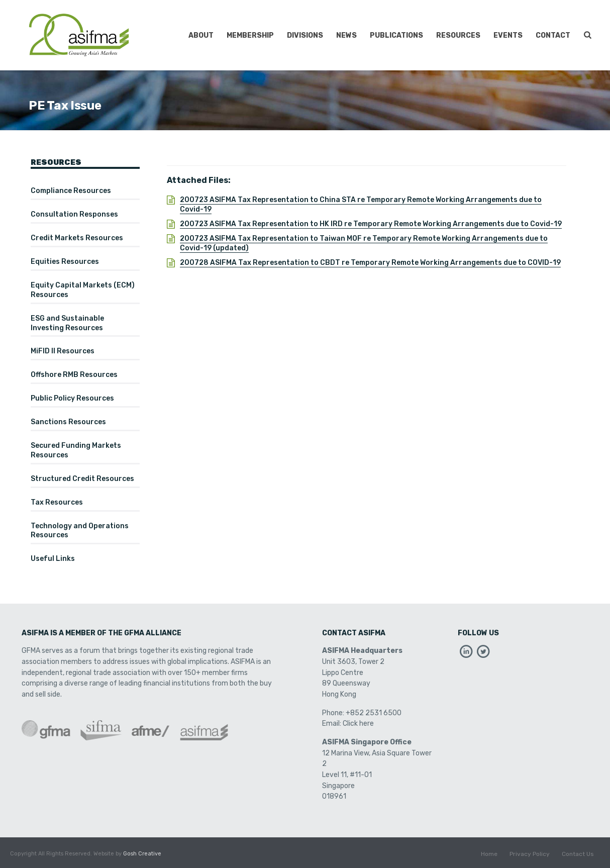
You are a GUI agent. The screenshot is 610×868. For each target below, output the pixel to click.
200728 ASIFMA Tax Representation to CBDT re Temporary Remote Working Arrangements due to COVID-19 (370, 263)
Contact (553, 35)
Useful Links (53, 559)
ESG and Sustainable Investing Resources (67, 323)
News (346, 35)
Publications (396, 35)
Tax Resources (57, 502)
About (201, 35)
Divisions (305, 35)
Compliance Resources (71, 191)
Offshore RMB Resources (74, 375)
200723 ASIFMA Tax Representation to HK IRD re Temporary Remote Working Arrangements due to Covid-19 (371, 224)
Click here (358, 724)
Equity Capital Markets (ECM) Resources (83, 290)
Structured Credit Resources (82, 479)
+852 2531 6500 (374, 713)
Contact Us (578, 854)
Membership (250, 35)
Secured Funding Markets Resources (76, 450)
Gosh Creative (142, 854)
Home (489, 854)
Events (508, 35)
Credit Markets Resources (77, 238)
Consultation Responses (74, 214)
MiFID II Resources (63, 351)
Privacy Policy (530, 854)
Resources (458, 35)
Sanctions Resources (68, 422)
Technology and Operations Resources (80, 531)
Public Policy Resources (72, 398)
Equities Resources (65, 262)
